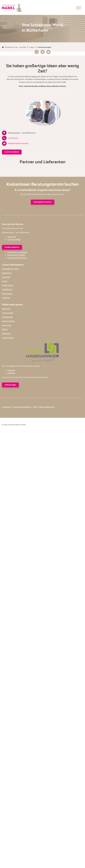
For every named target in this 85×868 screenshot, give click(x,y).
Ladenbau (6, 298)
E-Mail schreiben (14, 239)
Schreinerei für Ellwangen (17, 258)
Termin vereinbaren (12, 152)
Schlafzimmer (7, 290)
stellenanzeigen (10, 385)
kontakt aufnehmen (12, 247)
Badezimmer (7, 273)
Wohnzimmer (7, 294)
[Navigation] (78, 8)
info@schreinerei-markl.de (18, 144)
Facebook (11, 370)
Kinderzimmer (8, 285)
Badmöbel (6, 309)
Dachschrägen (8, 313)
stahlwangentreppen (44, 47)
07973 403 (12, 237)
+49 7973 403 (13, 138)
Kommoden (7, 325)
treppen (32, 47)
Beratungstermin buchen (43, 202)
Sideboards (6, 334)
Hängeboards (7, 317)
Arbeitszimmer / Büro (10, 269)
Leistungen (23, 47)
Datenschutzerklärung (22, 407)
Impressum (6, 407)
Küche (5, 281)
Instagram (11, 373)
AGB (35, 407)
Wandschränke (8, 338)
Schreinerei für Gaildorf (16, 255)
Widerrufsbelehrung (47, 407)
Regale (5, 329)
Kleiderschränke (8, 321)
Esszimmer (6, 277)
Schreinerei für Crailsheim (17, 252)
